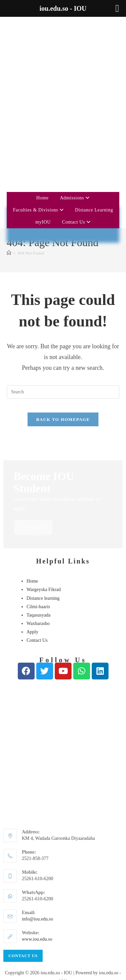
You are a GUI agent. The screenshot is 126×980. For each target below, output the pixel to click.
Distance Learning (94, 126)
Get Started (34, 444)
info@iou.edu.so (37, 835)
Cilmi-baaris (38, 523)
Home (43, 113)
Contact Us (76, 138)
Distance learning (43, 515)
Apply (32, 548)
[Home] (9, 169)
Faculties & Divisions (38, 126)
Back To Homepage (63, 335)
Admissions (75, 113)
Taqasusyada (38, 531)
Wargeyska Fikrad (44, 506)
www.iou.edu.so (37, 855)
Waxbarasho (38, 540)
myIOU (43, 138)
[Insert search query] (63, 308)
